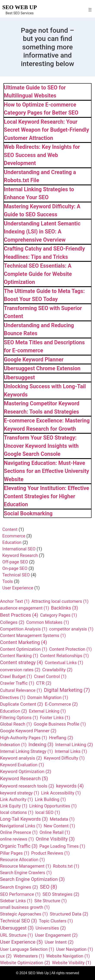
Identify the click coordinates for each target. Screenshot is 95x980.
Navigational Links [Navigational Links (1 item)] (21, 826)
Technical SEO (16, 575)
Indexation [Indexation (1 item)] (13, 745)
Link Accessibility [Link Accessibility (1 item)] (61, 793)
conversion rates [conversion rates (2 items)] (20, 670)
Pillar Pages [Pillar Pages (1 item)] (15, 853)
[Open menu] (90, 10)
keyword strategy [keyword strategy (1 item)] (20, 793)
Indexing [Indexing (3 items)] (41, 745)
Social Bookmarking (28, 513)
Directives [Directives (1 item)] (13, 697)
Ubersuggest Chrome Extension (42, 368)
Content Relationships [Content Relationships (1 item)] (65, 656)
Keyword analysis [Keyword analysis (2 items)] (21, 758)
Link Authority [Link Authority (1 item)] (16, 799)
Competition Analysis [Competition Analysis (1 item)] (24, 629)
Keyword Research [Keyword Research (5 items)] (24, 779)
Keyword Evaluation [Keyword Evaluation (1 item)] (22, 765)
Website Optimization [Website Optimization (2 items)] (25, 963)
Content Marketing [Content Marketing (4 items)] (24, 642)
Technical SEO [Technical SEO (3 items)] (18, 921)
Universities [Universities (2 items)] (51, 928)
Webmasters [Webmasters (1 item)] (29, 956)
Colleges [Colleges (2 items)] (12, 622)
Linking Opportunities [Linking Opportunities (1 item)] (53, 806)
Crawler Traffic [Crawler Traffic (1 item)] (17, 683)
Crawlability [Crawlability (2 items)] (57, 670)
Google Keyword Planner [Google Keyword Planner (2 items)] (28, 731)
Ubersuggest (19, 378)
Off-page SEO (15, 562)
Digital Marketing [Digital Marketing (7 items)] (67, 690)
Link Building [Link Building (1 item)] (50, 799)
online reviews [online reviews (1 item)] (17, 839)
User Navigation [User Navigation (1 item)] (75, 949)
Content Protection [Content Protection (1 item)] (70, 649)
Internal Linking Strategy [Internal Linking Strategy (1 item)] (26, 751)
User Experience (18, 588)
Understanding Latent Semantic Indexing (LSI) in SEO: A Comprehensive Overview (42, 232)
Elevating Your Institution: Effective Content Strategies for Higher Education (47, 496)
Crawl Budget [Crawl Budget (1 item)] (16, 676)
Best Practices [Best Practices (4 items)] (19, 615)
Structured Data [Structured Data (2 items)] (69, 914)
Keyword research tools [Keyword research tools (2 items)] (27, 786)
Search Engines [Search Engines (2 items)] (19, 887)
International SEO (19, 549)
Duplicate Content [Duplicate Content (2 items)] (21, 704)
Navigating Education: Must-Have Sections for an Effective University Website (46, 471)
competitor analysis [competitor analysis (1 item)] (71, 629)
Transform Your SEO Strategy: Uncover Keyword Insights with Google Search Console (41, 446)
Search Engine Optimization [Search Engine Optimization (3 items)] (32, 879)
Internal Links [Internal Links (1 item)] (71, 751)
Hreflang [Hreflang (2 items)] (61, 738)
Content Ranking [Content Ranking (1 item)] (19, 656)
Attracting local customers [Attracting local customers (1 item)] (60, 601)
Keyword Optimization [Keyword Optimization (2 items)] (26, 771)
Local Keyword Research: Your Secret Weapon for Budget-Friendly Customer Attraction (46, 130)
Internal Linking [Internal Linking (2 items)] (74, 745)
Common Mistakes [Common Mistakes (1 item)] (48, 622)
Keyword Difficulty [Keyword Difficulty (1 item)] (64, 758)
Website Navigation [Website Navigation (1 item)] (68, 956)
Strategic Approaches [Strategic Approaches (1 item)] (24, 914)
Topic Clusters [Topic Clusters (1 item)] (56, 921)
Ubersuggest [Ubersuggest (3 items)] (17, 928)
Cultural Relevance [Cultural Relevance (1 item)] (21, 690)
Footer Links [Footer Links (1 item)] (55, 718)
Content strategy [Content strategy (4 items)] (21, 663)
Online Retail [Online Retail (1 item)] (55, 832)
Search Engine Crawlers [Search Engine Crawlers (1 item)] (26, 873)
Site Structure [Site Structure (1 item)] (51, 901)
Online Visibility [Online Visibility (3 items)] (55, 839)
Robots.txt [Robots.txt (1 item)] (66, 866)
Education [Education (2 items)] (13, 711)
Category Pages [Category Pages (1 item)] (59, 615)
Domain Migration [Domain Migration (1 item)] (48, 697)
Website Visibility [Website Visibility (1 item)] (72, 963)
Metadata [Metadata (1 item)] (62, 819)
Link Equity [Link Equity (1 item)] (14, 806)
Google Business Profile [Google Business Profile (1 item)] (60, 724)
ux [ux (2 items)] (6, 956)
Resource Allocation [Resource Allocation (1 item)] (22, 860)
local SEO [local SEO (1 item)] (48, 812)
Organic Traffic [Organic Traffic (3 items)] (19, 846)
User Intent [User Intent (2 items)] (59, 942)
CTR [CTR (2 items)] (44, 683)
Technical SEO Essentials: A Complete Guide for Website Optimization (38, 274)
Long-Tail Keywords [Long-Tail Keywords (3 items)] (24, 819)
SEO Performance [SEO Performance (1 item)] (20, 894)
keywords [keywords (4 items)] (70, 786)
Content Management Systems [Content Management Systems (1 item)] (33, 636)
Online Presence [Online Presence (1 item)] (19, 832)
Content (10, 529)
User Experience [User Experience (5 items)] (21, 942)
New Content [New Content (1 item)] (59, 826)
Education (12, 542)
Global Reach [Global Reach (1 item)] (16, 724)
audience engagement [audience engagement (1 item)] (25, 608)
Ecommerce (14, 536)
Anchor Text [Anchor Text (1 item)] (15, 601)
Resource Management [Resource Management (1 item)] (25, 866)
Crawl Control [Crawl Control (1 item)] (50, 676)
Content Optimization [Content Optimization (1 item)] (24, 649)
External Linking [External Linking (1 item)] (47, 711)
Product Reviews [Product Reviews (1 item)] (50, 853)
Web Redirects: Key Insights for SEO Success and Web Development (42, 155)
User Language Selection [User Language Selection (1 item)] (27, 949)
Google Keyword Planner (34, 360)
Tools (8, 581)
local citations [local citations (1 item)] (17, 812)
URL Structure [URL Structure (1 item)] (17, 935)
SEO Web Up (20, 7)
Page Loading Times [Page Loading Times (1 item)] (62, 846)
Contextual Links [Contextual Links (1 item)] (64, 663)
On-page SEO (15, 568)
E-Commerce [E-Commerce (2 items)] (61, 704)
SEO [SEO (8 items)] (48, 887)
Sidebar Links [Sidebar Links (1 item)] (16, 901)
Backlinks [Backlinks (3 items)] (64, 608)
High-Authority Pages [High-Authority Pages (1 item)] (24, 738)
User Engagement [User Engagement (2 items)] (56, 935)
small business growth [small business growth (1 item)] (25, 907)
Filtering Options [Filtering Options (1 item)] (19, 718)
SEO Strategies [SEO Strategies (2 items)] (61, 894)
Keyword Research (20, 555)
